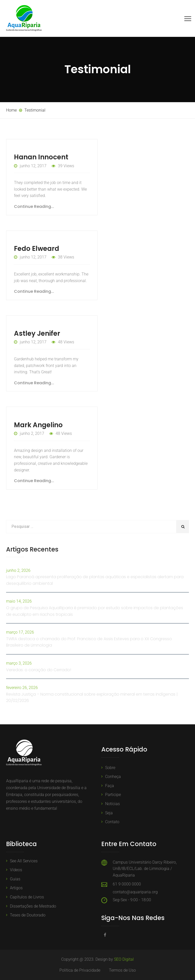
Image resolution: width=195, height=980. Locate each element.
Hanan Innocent (41, 157)
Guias (15, 879)
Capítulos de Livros (27, 897)
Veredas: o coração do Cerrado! (39, 670)
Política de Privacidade (80, 970)
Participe (113, 795)
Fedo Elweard (37, 249)
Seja (109, 813)
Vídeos (16, 870)
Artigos (16, 888)
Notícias (112, 804)
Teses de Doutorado (28, 915)
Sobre (110, 768)
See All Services (24, 861)
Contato (112, 822)
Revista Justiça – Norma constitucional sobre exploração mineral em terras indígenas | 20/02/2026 (92, 698)
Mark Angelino (38, 425)
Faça (110, 786)
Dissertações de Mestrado (33, 906)
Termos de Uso (122, 970)
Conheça (113, 777)
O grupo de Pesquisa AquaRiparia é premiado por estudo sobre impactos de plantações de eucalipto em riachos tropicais (95, 611)
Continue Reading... (34, 206)
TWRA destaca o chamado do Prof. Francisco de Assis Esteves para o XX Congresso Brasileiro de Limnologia (89, 642)
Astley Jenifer (37, 333)
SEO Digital (124, 959)
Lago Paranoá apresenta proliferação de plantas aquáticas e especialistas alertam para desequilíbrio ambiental (95, 580)
